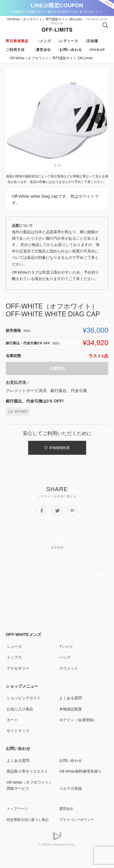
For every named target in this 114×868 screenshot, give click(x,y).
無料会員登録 (57, 603)
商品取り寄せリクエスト (27, 771)
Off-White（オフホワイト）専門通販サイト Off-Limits (44, 19)
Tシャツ (66, 647)
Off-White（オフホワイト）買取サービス (30, 786)
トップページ (17, 809)
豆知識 (92, 41)
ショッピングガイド (24, 698)
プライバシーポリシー (77, 820)
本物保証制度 (70, 709)
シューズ (14, 647)
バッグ (65, 657)
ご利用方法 (15, 50)
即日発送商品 (17, 41)
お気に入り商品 (20, 709)
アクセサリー (18, 668)
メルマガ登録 (70, 788)
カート (12, 720)
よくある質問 (70, 698)
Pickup (98, 50)
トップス (14, 657)
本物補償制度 (57, 448)
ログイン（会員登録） (78, 720)
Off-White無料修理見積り (80, 771)
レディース (69, 41)
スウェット (69, 668)
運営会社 (44, 50)
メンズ (45, 41)
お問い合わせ (71, 50)
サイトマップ (18, 731)
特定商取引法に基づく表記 (28, 820)
